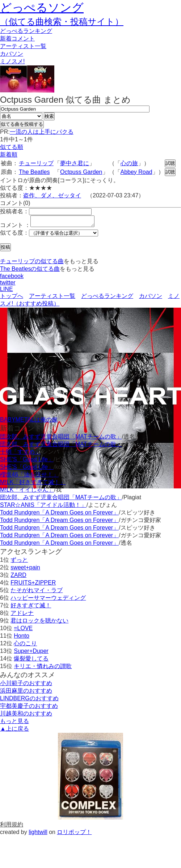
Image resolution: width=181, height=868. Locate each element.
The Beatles (34, 172)
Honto (22, 638)
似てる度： (14, 235)
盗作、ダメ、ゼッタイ (52, 195)
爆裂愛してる (31, 661)
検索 (49, 116)
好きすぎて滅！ (31, 608)
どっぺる (26, 31)
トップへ (12, 298)
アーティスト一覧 (52, 298)
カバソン (12, 54)
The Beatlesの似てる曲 (30, 271)
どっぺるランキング (107, 298)
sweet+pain (25, 570)
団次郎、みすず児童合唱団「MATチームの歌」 (61, 439)
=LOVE (23, 630)
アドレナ (22, 615)
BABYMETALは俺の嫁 (29, 422)
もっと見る (14, 723)
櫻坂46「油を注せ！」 (29, 477)
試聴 (170, 163)
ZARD (18, 577)
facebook (12, 278)
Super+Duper (31, 653)
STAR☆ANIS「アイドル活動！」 (43, 507)
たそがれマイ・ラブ (37, 592)
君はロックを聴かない (39, 623)
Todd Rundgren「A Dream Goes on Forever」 (59, 515)
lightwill (38, 834)
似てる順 (12, 147)
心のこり (25, 645)
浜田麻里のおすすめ (26, 693)
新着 (17, 39)
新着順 (9, 155)
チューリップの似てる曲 (32, 263)
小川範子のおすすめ (26, 685)
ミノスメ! (12, 61)
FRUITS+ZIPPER (33, 585)
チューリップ (36, 163)
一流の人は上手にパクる (42, 132)
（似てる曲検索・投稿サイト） (62, 22)
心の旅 (129, 163)
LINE (7, 291)
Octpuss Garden (81, 172)
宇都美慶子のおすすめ (29, 708)
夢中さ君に (75, 163)
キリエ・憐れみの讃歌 (43, 668)
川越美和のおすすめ (26, 716)
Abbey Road (136, 172)
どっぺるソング (42, 8)
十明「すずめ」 (20, 454)
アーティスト (23, 46)
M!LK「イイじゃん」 (27, 492)
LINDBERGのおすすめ (29, 700)
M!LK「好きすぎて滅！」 (33, 484)
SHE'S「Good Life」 (27, 461)
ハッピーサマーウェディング (48, 600)
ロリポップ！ (74, 834)
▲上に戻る (14, 731)
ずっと (19, 562)
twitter (8, 285)
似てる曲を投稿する (22, 124)
